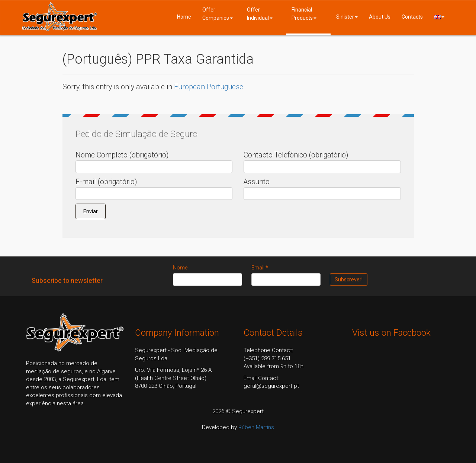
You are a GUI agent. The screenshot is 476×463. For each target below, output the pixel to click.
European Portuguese (209, 87)
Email (260, 268)
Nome (180, 268)
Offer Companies (218, 14)
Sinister (347, 17)
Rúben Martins (256, 427)
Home (184, 17)
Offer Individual (260, 14)
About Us (380, 17)
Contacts (412, 17)
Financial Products (304, 14)
